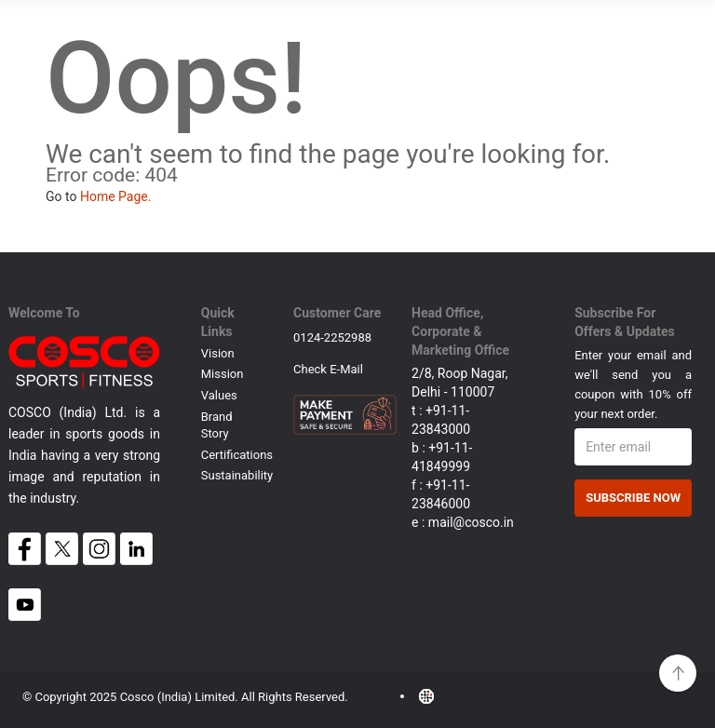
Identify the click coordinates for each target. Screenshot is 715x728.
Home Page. (116, 196)
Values (219, 395)
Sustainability (237, 475)
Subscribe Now (633, 498)
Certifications (237, 455)
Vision (218, 353)
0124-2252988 (332, 337)
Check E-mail (328, 369)
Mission (223, 374)
